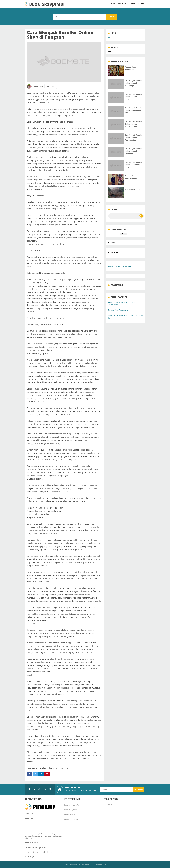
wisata (112, 216)
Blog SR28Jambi (84, 865)
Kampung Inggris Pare (72, 805)
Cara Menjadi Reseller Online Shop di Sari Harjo (134, 165)
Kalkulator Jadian (71, 810)
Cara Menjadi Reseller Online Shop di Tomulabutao (134, 138)
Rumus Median (70, 814)
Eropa (132, 4)
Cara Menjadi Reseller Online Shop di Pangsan (60, 35)
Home (112, 4)
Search (112, 17)
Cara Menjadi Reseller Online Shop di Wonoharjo (134, 83)
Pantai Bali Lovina (71, 819)
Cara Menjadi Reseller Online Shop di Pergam (134, 97)
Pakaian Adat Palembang (118, 310)
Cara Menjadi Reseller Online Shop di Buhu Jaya (134, 110)
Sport (141, 4)
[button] (30, 774)
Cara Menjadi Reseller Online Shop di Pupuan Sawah (134, 124)
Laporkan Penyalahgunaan (120, 266)
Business (122, 4)
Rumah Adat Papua (133, 189)
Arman (111, 38)
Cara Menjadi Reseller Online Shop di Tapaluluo (134, 151)
